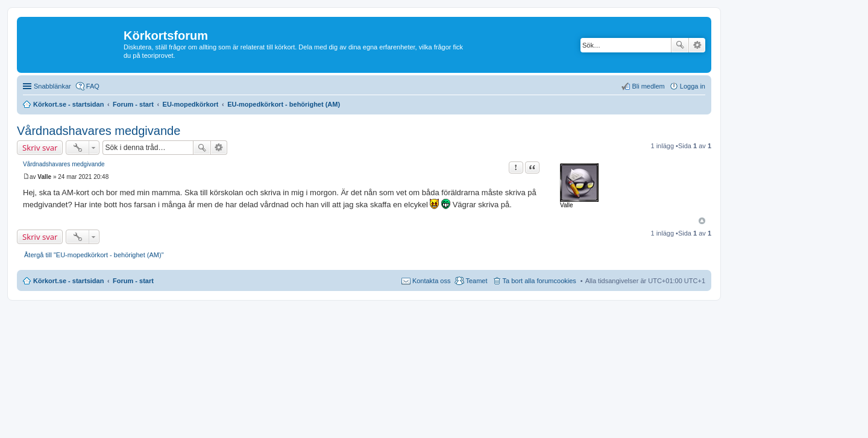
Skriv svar (40, 148)
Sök (680, 45)
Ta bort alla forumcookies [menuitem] (539, 281)
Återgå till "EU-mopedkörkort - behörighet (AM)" (94, 255)
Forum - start (133, 281)
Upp (702, 221)
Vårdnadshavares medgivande (99, 131)
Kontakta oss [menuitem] (432, 281)
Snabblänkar (52, 86)
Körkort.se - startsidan (68, 281)
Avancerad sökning (697, 45)
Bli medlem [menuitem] (648, 86)
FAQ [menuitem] (93, 86)
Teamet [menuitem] (476, 281)
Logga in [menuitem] (693, 86)
